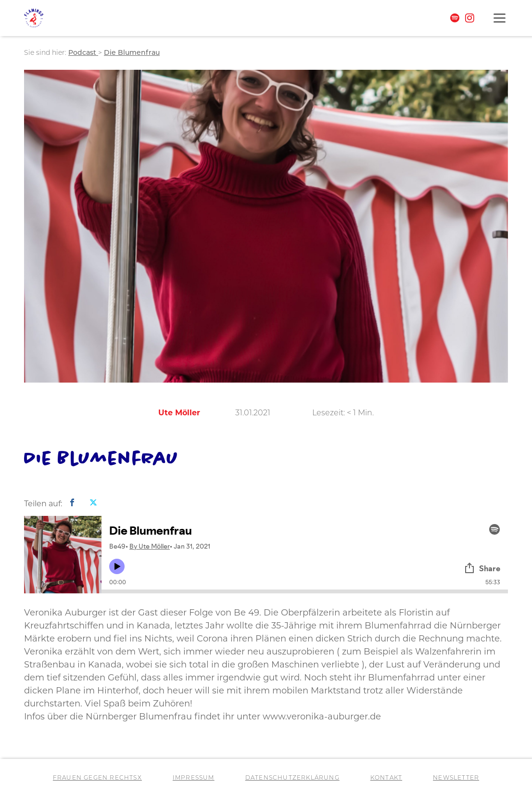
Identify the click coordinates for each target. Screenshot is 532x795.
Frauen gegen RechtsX (97, 778)
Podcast (83, 53)
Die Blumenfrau (132, 53)
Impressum (194, 778)
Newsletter (456, 778)
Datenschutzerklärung (292, 778)
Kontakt (386, 778)
